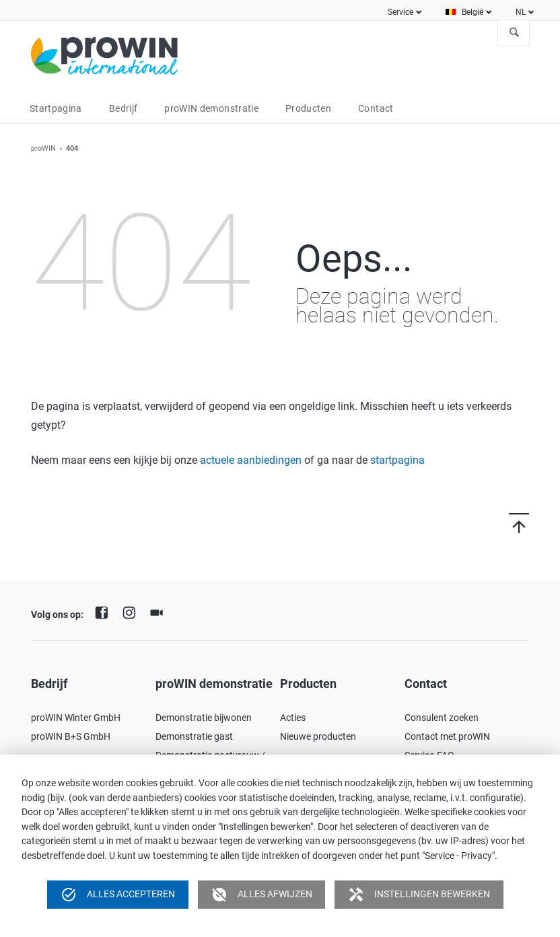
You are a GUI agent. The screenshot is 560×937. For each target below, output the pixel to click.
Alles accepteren (118, 895)
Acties (293, 718)
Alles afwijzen (262, 895)
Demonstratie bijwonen (204, 718)
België (473, 12)
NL (521, 12)
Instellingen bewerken (419, 895)
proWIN (43, 148)
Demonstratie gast (194, 736)
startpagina (397, 460)
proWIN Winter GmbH (76, 718)
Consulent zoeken (442, 718)
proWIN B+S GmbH (71, 736)
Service (400, 12)
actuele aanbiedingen (251, 460)
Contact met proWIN (447, 736)
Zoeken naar (514, 33)
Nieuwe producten (318, 736)
